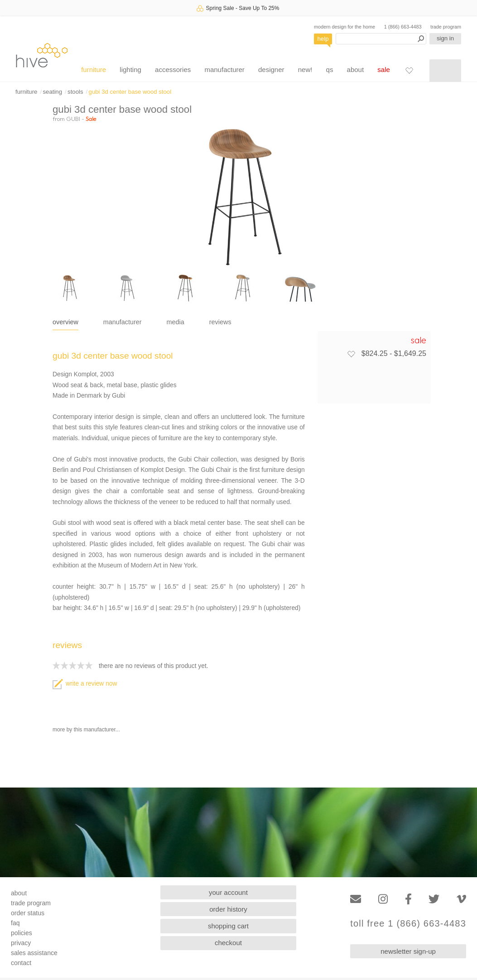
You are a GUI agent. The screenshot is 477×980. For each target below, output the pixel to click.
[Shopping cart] (445, 71)
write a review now (85, 684)
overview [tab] (65, 322)
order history (228, 909)
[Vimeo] (461, 899)
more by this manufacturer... (86, 730)
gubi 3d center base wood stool (130, 92)
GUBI (73, 119)
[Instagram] (383, 899)
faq (15, 923)
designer (271, 70)
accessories (173, 70)
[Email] (356, 899)
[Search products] (381, 39)
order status (28, 913)
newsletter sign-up (408, 951)
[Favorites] (409, 70)
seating (52, 92)
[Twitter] (434, 899)
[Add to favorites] (351, 354)
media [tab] (176, 322)
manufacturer (224, 70)
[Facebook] (408, 899)
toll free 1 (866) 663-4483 (408, 924)
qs (330, 70)
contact (21, 963)
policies (22, 933)
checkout (228, 943)
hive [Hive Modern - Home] (42, 55)
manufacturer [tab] (123, 322)
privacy (21, 943)
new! (305, 70)
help (323, 39)
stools (75, 92)
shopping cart (228, 926)
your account (228, 892)
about (356, 70)
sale (384, 70)
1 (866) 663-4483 (403, 27)
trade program (446, 27)
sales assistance (34, 953)
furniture (94, 70)
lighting (130, 70)
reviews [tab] (220, 322)
